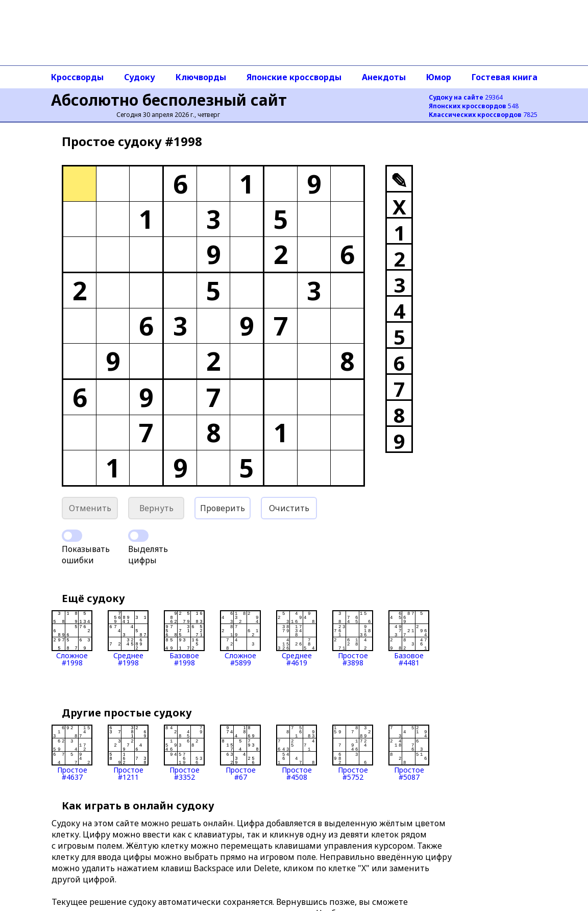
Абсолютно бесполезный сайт (169, 100)
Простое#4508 (297, 753)
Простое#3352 (184, 753)
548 (474, 106)
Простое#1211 (128, 753)
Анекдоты (384, 77)
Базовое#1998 (184, 638)
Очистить (289, 508)
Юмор (439, 77)
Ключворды (201, 77)
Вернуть (156, 508)
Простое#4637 (72, 753)
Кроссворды (77, 77)
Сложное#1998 (72, 638)
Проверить (223, 508)
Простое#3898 (353, 638)
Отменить (90, 508)
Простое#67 (240, 753)
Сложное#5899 (240, 638)
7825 (483, 115)
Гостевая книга (505, 77)
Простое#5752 (353, 753)
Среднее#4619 (297, 638)
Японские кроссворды (294, 77)
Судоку (140, 77)
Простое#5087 (409, 753)
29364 (466, 97)
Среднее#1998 (128, 638)
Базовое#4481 (409, 638)
